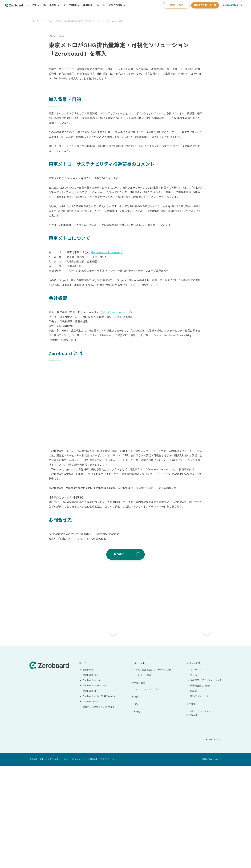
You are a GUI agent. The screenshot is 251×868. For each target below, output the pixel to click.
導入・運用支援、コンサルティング (153, 772)
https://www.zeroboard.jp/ (119, 415)
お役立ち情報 (128, 13)
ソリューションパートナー (149, 791)
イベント (113, 13)
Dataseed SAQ (88, 804)
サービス (44, 13)
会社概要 (191, 806)
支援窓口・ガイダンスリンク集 (206, 783)
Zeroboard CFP (89, 793)
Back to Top (214, 842)
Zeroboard (87, 772)
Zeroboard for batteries (94, 783)
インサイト (196, 772)
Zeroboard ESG (89, 777)
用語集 (194, 793)
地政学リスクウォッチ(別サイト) (97, 809)
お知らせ (47, 21)
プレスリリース (56, 36)
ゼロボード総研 (143, 777)
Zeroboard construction (94, 788)
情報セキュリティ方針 (49, 862)
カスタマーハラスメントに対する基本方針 (79, 862)
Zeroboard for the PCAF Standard (99, 799)
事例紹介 (100, 13)
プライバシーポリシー (109, 862)
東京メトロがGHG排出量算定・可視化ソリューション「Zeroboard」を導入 (91, 21)
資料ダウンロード (199, 799)
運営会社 (33, 862)
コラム (194, 777)
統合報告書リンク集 (200, 788)
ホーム (36, 21)
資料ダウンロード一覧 (205, 13)
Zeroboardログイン (233, 12)
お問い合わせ (176, 13)
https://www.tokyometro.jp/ (109, 355)
